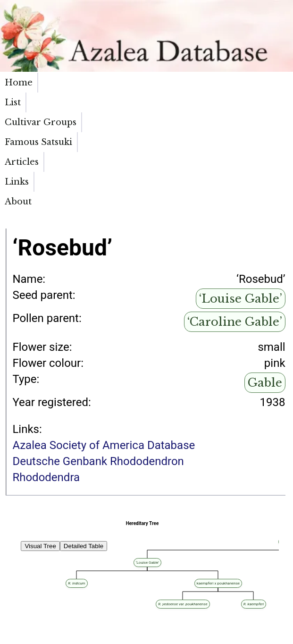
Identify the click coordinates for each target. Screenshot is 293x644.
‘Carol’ (12, 595)
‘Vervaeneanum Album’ (79, 579)
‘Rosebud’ (74, 569)
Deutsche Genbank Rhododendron (98, 353)
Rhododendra (46, 369)
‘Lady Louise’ (19, 610)
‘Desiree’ (51, 569)
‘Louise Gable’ (241, 190)
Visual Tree (40, 437)
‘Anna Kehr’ (17, 574)
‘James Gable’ (20, 615)
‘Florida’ (50, 621)
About (275, 83)
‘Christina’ (16, 621)
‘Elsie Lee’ (16, 569)
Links (239, 83)
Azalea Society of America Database (104, 337)
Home (19, 83)
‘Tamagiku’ (93, 610)
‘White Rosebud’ (22, 579)
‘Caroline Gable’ (235, 213)
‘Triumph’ (55, 574)
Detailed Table (84, 437)
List (51, 83)
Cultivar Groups (93, 88)
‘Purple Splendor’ (105, 615)
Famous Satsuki (150, 88)
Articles (200, 83)
